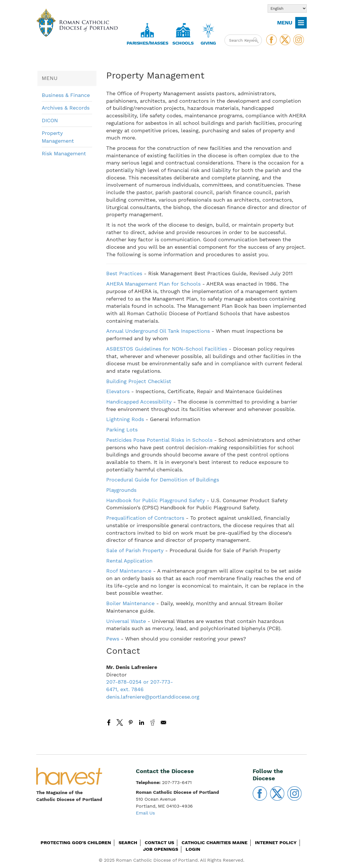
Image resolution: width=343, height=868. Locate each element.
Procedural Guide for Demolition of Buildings (163, 480)
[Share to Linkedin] (142, 722)
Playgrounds (121, 490)
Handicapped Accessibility (139, 402)
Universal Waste (126, 621)
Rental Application (129, 561)
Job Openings (161, 849)
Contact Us (159, 843)
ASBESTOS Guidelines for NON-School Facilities (167, 349)
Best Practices (125, 273)
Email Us (145, 813)
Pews (114, 639)
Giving (208, 43)
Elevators (118, 391)
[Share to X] (120, 722)
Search (128, 843)
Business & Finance (66, 95)
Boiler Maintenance (131, 603)
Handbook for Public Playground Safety (156, 500)
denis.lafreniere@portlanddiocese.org (153, 697)
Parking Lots (122, 430)
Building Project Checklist (139, 381)
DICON (50, 120)
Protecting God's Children (76, 843)
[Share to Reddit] (153, 722)
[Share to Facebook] (109, 722)
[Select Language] (287, 8)
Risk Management (64, 153)
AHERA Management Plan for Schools (153, 284)
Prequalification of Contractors (145, 518)
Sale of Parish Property (135, 550)
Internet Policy (276, 843)
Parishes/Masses (147, 43)
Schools (183, 43)
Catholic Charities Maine (215, 843)
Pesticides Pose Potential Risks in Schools (159, 440)
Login (193, 849)
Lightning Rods (125, 419)
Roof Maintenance (130, 571)
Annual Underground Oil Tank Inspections (158, 331)
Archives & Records (66, 108)
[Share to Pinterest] (131, 722)
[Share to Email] (163, 722)
